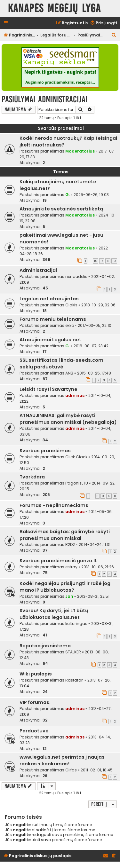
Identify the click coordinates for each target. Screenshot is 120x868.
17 (102, 261)
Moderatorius (80, 151)
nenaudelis (76, 276)
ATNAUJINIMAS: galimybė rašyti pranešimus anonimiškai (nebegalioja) (68, 419)
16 (96, 261)
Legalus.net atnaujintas (49, 299)
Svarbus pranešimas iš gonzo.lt (58, 561)
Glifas (71, 770)
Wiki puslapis (36, 674)
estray (71, 567)
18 (108, 261)
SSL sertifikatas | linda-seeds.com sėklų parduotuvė (61, 363)
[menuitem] (103, 23)
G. (68, 195)
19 (114, 261)
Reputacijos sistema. (46, 646)
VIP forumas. (35, 702)
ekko (70, 325)
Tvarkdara (32, 477)
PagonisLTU (77, 483)
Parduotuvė (34, 731)
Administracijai (38, 270)
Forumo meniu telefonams (53, 319)
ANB (69, 373)
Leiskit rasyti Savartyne (48, 389)
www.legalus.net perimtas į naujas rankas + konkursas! (62, 760)
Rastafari (74, 680)
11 (115, 496)
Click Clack (76, 457)
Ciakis (71, 305)
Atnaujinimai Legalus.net (50, 340)
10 (109, 496)
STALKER (73, 652)
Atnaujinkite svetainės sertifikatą (61, 209)
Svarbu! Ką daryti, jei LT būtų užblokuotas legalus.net (54, 614)
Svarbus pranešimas (45, 451)
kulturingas (76, 623)
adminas (75, 395)
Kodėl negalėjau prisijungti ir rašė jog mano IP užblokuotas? (65, 587)
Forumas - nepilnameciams (54, 505)
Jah (69, 596)
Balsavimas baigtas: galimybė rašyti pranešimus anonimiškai (65, 535)
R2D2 (70, 544)
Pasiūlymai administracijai (44, 99)
